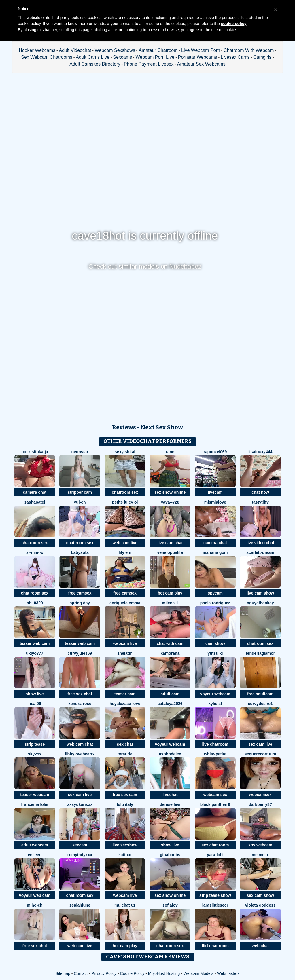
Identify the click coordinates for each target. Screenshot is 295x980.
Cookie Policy (132, 973)
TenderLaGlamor (260, 653)
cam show (215, 643)
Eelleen (35, 855)
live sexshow (125, 845)
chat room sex (80, 543)
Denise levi (170, 804)
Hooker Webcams (37, 50)
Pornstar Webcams (198, 57)
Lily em (125, 552)
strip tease (35, 744)
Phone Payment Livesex (149, 64)
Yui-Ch (80, 502)
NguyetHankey (260, 603)
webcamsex (260, 795)
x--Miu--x (35, 552)
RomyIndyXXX (80, 855)
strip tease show (215, 895)
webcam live (125, 643)
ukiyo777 (35, 653)
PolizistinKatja (35, 452)
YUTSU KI (215, 653)
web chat (260, 946)
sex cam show (260, 895)
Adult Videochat (75, 50)
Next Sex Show (162, 427)
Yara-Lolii (215, 855)
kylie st (215, 704)
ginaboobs (170, 855)
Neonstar (80, 452)
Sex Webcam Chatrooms (47, 57)
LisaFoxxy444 (260, 452)
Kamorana (170, 653)
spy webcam (260, 845)
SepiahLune (80, 905)
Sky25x (35, 754)
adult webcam (35, 845)
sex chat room (215, 845)
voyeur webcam (215, 694)
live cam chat (170, 543)
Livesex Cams (235, 57)
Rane (170, 452)
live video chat (260, 543)
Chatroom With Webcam (249, 50)
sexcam (80, 845)
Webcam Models (198, 973)
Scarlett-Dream (260, 552)
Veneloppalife (170, 552)
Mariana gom (215, 552)
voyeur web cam (35, 895)
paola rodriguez (215, 603)
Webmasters (228, 973)
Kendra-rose (80, 704)
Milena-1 (170, 603)
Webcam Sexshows (115, 50)
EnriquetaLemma (125, 603)
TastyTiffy (260, 502)
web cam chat (80, 744)
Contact (81, 973)
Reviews (124, 427)
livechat (170, 795)
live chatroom (215, 744)
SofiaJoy (170, 905)
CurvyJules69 (80, 653)
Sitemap (63, 973)
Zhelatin (125, 653)
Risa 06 (35, 704)
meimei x (260, 855)
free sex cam (125, 795)
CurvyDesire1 (260, 704)
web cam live (125, 543)
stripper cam (80, 492)
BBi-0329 (35, 603)
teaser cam (125, 694)
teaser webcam (35, 795)
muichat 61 (125, 905)
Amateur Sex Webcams (201, 64)
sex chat (125, 744)
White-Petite (215, 754)
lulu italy (125, 804)
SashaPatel (35, 502)
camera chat (35, 492)
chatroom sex (125, 492)
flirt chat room (215, 946)
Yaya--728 (170, 502)
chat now (260, 492)
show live (35, 694)
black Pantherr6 (215, 804)
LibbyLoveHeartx (80, 754)
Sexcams (122, 57)
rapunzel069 (215, 452)
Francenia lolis (35, 804)
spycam (215, 593)
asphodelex (170, 754)
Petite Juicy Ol (125, 502)
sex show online (170, 492)
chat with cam (170, 643)
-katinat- (125, 855)
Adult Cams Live (93, 57)
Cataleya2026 (170, 704)
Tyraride (125, 754)
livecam (215, 492)
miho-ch (35, 905)
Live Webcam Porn (201, 50)
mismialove (215, 502)
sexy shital (125, 452)
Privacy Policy (104, 973)
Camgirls (262, 57)
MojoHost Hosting (164, 973)
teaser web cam (35, 643)
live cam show (260, 593)
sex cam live (260, 744)
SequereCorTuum (260, 754)
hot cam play (170, 593)
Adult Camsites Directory (95, 64)
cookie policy (234, 24)
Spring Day (80, 603)
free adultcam (260, 694)
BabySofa (80, 552)
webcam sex (215, 795)
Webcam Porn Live (155, 57)
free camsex (80, 593)
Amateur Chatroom (158, 50)
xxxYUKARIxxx (80, 804)
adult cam (170, 694)
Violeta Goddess (260, 905)
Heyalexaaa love (125, 704)
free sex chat (80, 694)
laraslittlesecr (215, 905)
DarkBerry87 (260, 804)
